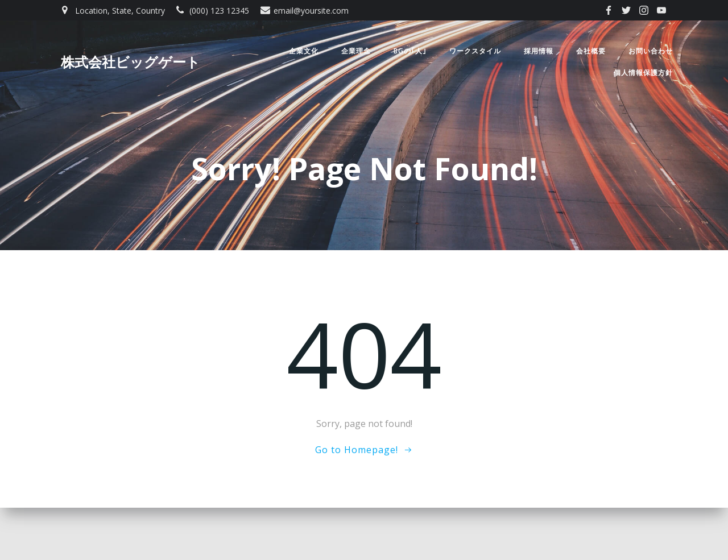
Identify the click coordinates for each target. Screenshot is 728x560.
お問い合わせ (651, 51)
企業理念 (355, 51)
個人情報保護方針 (643, 73)
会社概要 (591, 51)
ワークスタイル (475, 51)
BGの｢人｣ (410, 51)
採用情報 (539, 51)
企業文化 (303, 51)
